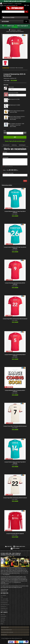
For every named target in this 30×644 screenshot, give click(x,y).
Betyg (4, 170)
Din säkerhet (3, 595)
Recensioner (6, 158)
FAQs (2, 597)
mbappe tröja (4, 635)
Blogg (2, 624)
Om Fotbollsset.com (5, 605)
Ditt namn (5, 152)
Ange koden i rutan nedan (8, 173)
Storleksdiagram (22, 145)
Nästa (25, 181)
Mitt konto (3, 614)
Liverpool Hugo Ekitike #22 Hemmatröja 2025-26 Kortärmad (15, 319)
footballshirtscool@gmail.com (10, 6)
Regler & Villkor (4, 610)
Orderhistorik (3, 616)
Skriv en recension (19, 68)
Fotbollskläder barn (10, 582)
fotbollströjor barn (5, 627)
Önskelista (3, 618)
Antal (5, 131)
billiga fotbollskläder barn (6, 630)
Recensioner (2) (6, 145)
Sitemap (2, 622)
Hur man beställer (4, 599)
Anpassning (11, 93)
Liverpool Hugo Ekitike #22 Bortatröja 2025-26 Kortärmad (15, 498)
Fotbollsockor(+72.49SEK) (15, 105)
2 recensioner (12, 68)
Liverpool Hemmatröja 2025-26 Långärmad (15, 534)
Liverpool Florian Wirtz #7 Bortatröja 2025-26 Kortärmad (15, 426)
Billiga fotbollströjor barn (17, 638)
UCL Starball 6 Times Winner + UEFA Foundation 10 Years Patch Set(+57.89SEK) (17, 125)
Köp (15, 137)
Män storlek (11, 87)
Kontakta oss (3, 606)
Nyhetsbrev (3, 620)
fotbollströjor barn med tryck (7, 632)
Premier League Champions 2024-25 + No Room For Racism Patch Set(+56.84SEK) (17, 118)
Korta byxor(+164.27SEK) (15, 99)
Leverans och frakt (5, 601)
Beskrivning (14, 145)
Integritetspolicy (4, 608)
